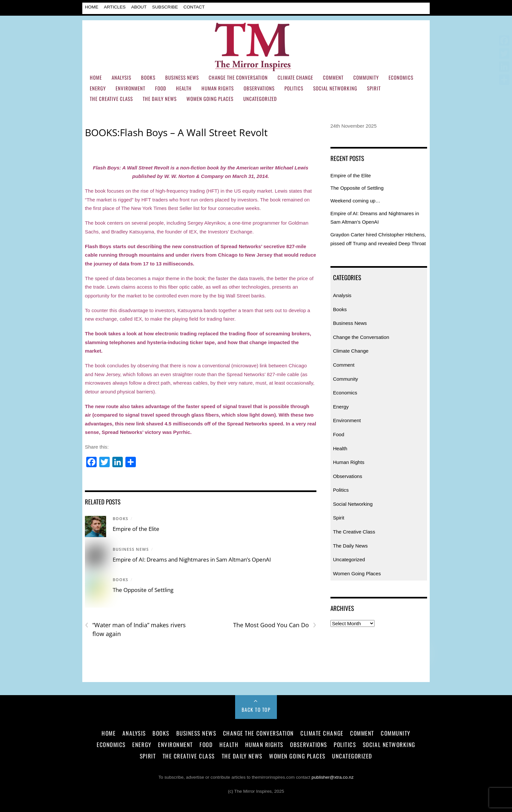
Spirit (374, 88)
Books (148, 77)
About (139, 7)
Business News (182, 77)
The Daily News (160, 99)
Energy (98, 88)
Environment (130, 88)
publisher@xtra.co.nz (333, 777)
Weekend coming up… (355, 201)
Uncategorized (260, 99)
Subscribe (165, 7)
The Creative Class (111, 99)
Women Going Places (210, 99)
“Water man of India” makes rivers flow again (135, 629)
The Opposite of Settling (143, 590)
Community (366, 77)
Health (184, 88)
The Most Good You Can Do (275, 625)
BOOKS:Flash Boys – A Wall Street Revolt (176, 132)
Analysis (121, 77)
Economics (401, 77)
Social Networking (335, 88)
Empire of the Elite (136, 529)
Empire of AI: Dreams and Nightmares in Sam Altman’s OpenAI (192, 559)
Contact (194, 7)
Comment (333, 77)
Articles (115, 7)
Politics (294, 88)
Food (161, 88)
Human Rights (218, 88)
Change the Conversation (238, 77)
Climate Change (295, 77)
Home (92, 7)
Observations (259, 88)
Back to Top (256, 709)
